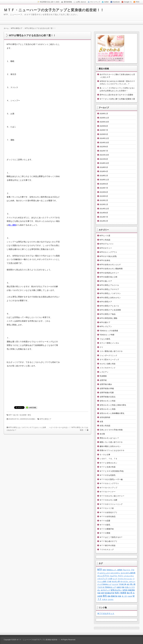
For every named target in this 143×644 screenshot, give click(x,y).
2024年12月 (104, 138)
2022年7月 (104, 151)
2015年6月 (104, 192)
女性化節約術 (105, 417)
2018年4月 (104, 171)
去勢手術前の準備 (107, 388)
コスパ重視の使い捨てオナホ (111, 351)
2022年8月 (104, 147)
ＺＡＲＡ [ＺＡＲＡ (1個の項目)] (110, 599)
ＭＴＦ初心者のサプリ (108, 541)
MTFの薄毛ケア (45, 419)
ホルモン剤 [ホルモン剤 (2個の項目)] (116, 581)
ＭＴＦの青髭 (105, 533)
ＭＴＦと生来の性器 (108, 467)
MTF (10, 415)
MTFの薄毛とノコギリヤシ (110, 293)
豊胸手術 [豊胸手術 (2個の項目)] (114, 596)
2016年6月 (104, 184)
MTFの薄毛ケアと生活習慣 (110, 310)
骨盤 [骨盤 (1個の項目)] (120, 596)
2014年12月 (104, 209)
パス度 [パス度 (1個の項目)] (110, 579)
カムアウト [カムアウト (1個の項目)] (114, 576)
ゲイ (101, 347)
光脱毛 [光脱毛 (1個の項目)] (119, 587)
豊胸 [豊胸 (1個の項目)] (109, 596)
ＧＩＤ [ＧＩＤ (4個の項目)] (124, 596)
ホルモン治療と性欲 (108, 364)
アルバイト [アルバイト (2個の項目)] (126, 570)
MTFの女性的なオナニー (109, 273)
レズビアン (104, 372)
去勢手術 (103, 380)
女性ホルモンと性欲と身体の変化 (113, 405)
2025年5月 (104, 134)
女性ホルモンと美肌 (108, 409)
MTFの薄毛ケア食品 (108, 314)
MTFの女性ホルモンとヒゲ (110, 265)
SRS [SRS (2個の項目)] (104, 570)
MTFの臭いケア (106, 281)
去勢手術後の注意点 (108, 397)
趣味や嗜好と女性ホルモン (110, 446)
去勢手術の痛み (106, 384)
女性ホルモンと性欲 (108, 401)
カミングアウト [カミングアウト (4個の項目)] (103, 576)
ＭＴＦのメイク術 (107, 508)
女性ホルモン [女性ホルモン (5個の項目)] (116, 590)
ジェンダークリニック (108, 355)
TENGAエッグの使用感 (109, 331)
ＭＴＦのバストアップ (108, 488)
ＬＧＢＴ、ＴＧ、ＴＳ (108, 459)
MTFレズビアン (106, 326)
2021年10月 (104, 155)
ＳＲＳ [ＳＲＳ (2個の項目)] (105, 599)
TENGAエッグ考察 (107, 335)
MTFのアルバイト (107, 244)
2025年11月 (104, 118)
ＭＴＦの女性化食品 (108, 516)
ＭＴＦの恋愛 (105, 521)
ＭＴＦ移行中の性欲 (108, 545)
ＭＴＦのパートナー (108, 492)
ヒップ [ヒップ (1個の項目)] (115, 579)
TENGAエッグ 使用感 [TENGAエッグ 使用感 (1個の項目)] (114, 570)
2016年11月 (104, 180)
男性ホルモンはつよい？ (109, 438)
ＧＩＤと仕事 (105, 455)
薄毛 (29, 415)
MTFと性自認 (105, 240)
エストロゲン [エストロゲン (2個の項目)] (115, 573)
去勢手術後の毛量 (107, 393)
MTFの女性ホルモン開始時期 (111, 269)
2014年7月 (104, 217)
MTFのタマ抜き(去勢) (108, 256)
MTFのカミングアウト (109, 252)
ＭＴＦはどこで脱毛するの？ (111, 537)
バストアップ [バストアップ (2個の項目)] (102, 579)
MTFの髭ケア (105, 322)
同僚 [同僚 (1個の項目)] (123, 587)
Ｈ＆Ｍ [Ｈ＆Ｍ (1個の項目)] (130, 596)
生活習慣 (23, 415)
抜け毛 (16, 415)
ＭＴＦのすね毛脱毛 (108, 475)
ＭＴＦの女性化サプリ (108, 512)
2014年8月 (104, 213)
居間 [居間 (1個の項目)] (102, 593)
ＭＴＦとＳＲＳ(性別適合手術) (112, 471)
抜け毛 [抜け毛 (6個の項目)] (130, 593)
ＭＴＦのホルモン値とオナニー (112, 496)
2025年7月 (104, 130)
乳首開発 (103, 376)
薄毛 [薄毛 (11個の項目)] (105, 596)
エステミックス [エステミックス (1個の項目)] (105, 573)
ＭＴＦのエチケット (106, 613)
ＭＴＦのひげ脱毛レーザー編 (111, 479)
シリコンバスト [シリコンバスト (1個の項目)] (129, 576)
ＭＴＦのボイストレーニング (111, 504)
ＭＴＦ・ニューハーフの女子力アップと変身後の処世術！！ (54, 10)
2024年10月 (104, 143)
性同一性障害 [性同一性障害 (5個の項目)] (120, 593)
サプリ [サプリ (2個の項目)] (120, 576)
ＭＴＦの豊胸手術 (107, 529)
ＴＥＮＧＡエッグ (107, 550)
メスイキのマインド (108, 368)
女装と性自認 (105, 426)
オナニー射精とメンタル (109, 343)
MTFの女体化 (105, 260)
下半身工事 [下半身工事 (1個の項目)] (122, 584)
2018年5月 (104, 167)
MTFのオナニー (106, 248)
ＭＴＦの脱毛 (105, 525)
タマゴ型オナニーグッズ (109, 360)
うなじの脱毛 (105, 339)
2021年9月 (104, 159)
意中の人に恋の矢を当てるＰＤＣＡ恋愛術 (116, 95)
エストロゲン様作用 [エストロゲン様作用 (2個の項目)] (128, 573)
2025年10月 (104, 122)
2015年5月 (104, 196)
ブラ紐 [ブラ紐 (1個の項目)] (109, 581)
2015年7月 (104, 188)
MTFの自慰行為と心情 (109, 277)
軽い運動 (12, 225)
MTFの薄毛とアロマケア (109, 289)
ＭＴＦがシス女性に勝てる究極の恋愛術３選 (117, 99)
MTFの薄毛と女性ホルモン (110, 298)
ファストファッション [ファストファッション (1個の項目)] (125, 579)
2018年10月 (104, 163)
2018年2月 (104, 176)
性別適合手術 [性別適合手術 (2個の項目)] (109, 593)
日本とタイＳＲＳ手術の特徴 (111, 430)
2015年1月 (104, 204)
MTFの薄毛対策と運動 (109, 318)
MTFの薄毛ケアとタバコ (109, 306)
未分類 (102, 434)
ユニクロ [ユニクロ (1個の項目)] (115, 584)
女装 (101, 422)
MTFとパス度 (105, 236)
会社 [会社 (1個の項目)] (128, 584)
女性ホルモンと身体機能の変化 (112, 413)
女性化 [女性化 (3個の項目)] (125, 590)
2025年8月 (104, 126)
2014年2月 (104, 221)
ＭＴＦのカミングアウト (109, 483)
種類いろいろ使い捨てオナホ (111, 442)
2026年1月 (104, 114)
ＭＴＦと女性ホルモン (108, 463)
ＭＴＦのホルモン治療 (108, 500)
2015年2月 (104, 200)
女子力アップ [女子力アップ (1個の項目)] (105, 590)
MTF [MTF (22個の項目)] (100, 570)
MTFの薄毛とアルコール (109, 285)
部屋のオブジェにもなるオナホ (112, 450)
